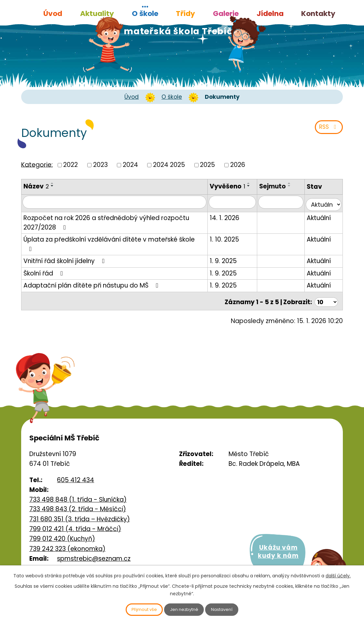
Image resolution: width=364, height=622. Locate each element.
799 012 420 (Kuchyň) (62, 530)
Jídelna (270, 14)
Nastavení (229, 609)
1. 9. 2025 (232, 254)
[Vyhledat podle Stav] (325, 207)
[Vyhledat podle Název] (119, 207)
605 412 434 (76, 472)
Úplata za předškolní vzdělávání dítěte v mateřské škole (115, 242)
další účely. (338, 574)
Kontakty (318, 14)
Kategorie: (37, 164)
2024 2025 (169, 165)
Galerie (226, 14)
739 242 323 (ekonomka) (67, 540)
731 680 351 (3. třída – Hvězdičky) (80, 511)
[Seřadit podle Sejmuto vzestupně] (295, 183)
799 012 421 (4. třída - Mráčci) (75, 520)
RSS (327, 130)
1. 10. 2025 (233, 242)
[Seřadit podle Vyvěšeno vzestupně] (222, 192)
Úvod (53, 14)
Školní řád (44, 267)
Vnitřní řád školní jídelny (65, 254)
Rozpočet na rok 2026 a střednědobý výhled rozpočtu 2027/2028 (106, 225)
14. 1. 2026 (233, 221)
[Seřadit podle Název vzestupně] (52, 183)
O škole (145, 14)
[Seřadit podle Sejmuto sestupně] (295, 186)
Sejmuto (278, 186)
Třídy (185, 14)
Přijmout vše (138, 609)
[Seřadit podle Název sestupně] (52, 186)
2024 (130, 165)
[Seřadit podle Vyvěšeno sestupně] (222, 195)
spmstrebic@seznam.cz (94, 550)
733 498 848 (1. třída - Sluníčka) (78, 491)
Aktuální (321, 221)
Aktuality (97, 14)
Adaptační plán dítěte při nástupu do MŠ (92, 279)
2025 (207, 165)
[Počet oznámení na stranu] (326, 293)
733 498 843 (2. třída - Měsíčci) (78, 501)
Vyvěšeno (236, 186)
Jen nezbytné (185, 609)
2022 (70, 165)
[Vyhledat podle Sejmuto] (285, 207)
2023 (100, 165)
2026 (238, 165)
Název (36, 186)
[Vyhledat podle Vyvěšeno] (239, 207)
